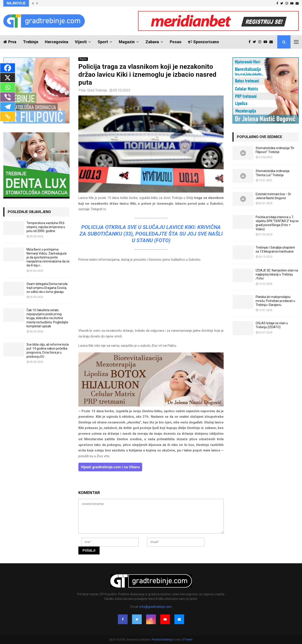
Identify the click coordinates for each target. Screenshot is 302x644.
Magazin (127, 42)
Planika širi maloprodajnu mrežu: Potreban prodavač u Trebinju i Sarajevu (275, 301)
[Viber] (8, 97)
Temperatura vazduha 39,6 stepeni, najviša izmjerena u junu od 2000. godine (46, 227)
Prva (10, 42)
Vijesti (81, 42)
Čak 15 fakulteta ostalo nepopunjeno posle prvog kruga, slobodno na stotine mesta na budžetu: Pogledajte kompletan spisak (47, 318)
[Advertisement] (151, 297)
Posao (176, 42)
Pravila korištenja (162, 640)
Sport (103, 42)
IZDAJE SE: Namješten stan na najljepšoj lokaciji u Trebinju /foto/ (277, 274)
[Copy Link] (8, 116)
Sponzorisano (204, 42)
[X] (8, 78)
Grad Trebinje (97, 90)
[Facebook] (8, 68)
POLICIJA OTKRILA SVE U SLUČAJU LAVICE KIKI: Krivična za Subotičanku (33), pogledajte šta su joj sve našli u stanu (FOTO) (151, 234)
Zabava (152, 42)
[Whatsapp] (8, 87)
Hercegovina (57, 42)
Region (83, 59)
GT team (187, 640)
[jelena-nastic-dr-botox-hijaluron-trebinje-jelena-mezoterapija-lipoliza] (151, 405)
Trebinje (31, 42)
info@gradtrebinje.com (156, 607)
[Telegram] (8, 107)
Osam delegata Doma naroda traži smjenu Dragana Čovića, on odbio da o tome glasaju (47, 288)
